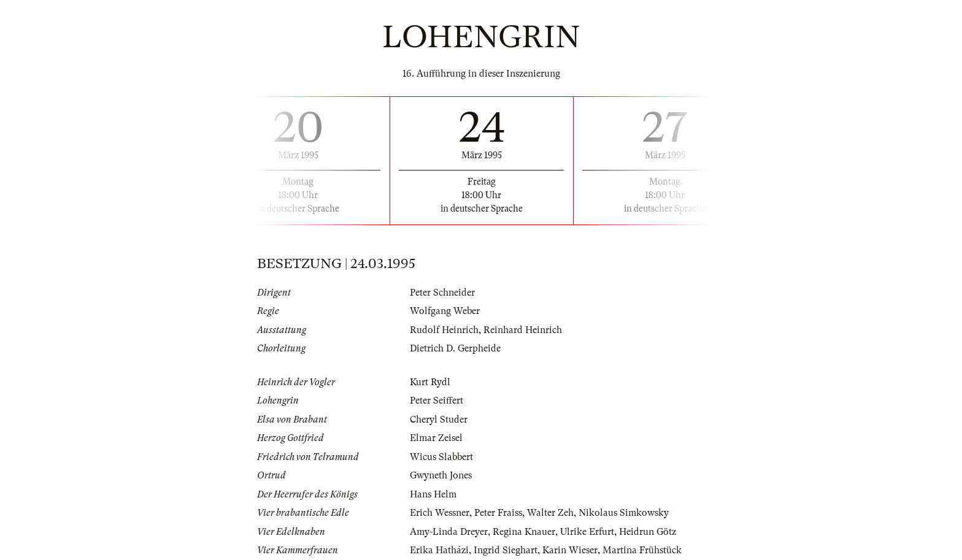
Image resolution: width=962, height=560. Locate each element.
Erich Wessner (440, 513)
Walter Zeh (550, 513)
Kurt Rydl (430, 382)
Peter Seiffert (437, 401)
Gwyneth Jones (441, 475)
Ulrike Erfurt (587, 532)
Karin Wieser (570, 550)
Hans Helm (433, 494)
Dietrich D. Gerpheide (455, 348)
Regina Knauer (524, 532)
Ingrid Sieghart (506, 550)
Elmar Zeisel (436, 438)
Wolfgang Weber (445, 311)
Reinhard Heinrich (523, 330)
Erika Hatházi (439, 550)
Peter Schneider (442, 293)
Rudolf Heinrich (444, 330)
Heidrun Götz (648, 532)
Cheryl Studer (439, 420)
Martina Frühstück (642, 550)
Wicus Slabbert (441, 457)
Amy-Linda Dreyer (449, 532)
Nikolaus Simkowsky (624, 513)
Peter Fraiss (498, 513)
